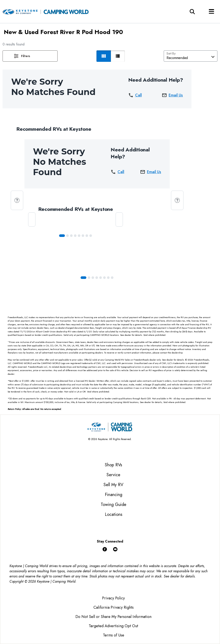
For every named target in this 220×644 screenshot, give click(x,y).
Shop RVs (113, 465)
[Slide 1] (67, 236)
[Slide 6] (87, 236)
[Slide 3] (75, 236)
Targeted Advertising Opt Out (113, 626)
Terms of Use (114, 635)
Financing (114, 495)
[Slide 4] (79, 236)
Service (113, 475)
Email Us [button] (172, 95)
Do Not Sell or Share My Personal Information (113, 617)
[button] (30, 56)
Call (135, 95)
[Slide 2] (71, 236)
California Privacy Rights (114, 607)
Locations (114, 514)
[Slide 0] (62, 236)
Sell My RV (113, 485)
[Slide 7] (91, 236)
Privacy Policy (113, 598)
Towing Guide (114, 505)
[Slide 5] (83, 236)
